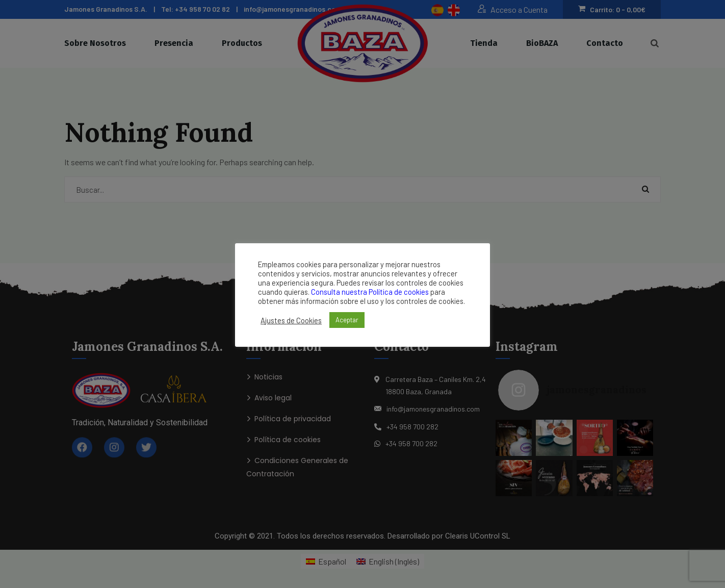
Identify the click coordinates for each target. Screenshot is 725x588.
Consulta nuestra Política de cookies (370, 292)
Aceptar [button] (347, 320)
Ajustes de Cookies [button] (291, 320)
